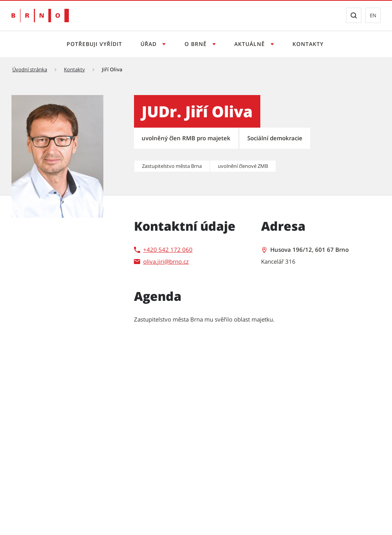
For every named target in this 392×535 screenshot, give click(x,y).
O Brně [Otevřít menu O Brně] (197, 44)
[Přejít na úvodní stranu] (40, 16)
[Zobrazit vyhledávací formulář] (354, 15)
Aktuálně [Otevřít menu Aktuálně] (251, 44)
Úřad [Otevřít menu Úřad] (149, 44)
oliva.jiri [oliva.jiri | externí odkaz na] (154, 261)
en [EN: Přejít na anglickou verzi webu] (373, 15)
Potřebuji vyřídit (94, 44)
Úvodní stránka (30, 69)
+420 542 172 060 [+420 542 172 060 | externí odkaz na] (168, 249)
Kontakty (308, 44)
